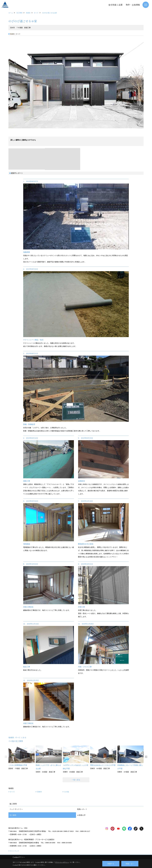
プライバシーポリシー (62, 862)
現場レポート (82, 809)
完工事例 (13, 815)
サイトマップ (14, 851)
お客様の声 (81, 815)
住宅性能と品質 (116, 5)
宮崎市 (39, 792)
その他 (66, 792)
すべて (12, 792)
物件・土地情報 (133, 5)
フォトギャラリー (16, 809)
